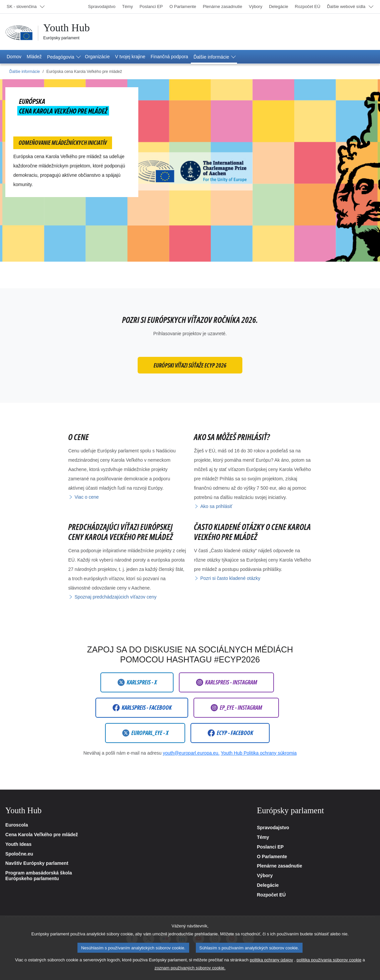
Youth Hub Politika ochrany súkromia (259, 753)
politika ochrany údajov (271, 968)
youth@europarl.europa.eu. (191, 753)
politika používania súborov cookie (329, 968)
